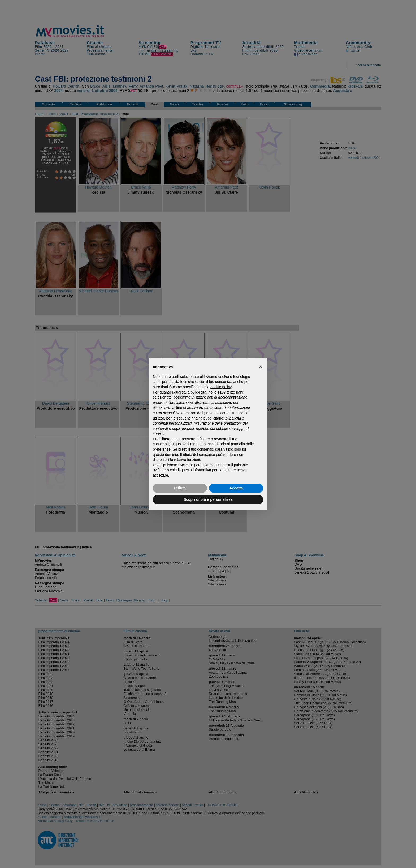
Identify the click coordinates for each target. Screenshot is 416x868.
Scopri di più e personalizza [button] (208, 499)
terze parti (235, 392)
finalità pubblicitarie (207, 418)
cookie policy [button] (221, 387)
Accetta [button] (236, 488)
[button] (261, 367)
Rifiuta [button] (180, 488)
